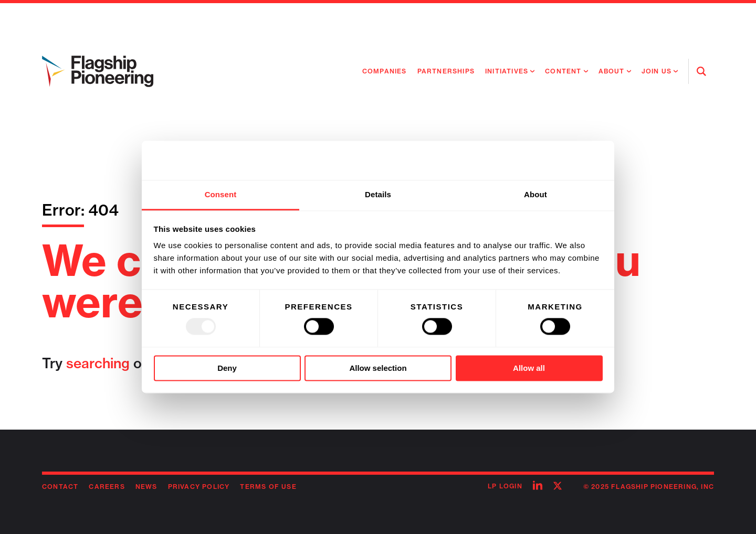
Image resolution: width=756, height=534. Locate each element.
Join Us (657, 71)
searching (98, 363)
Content (563, 71)
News (146, 487)
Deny (227, 368)
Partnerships (446, 71)
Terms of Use (268, 487)
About (612, 71)
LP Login (505, 486)
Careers (107, 487)
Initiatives (507, 71)
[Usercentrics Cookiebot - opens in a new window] (557, 161)
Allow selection (378, 368)
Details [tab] (378, 194)
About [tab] (535, 194)
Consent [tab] (221, 194)
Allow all (529, 368)
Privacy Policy (199, 487)
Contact (60, 487)
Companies (385, 71)
